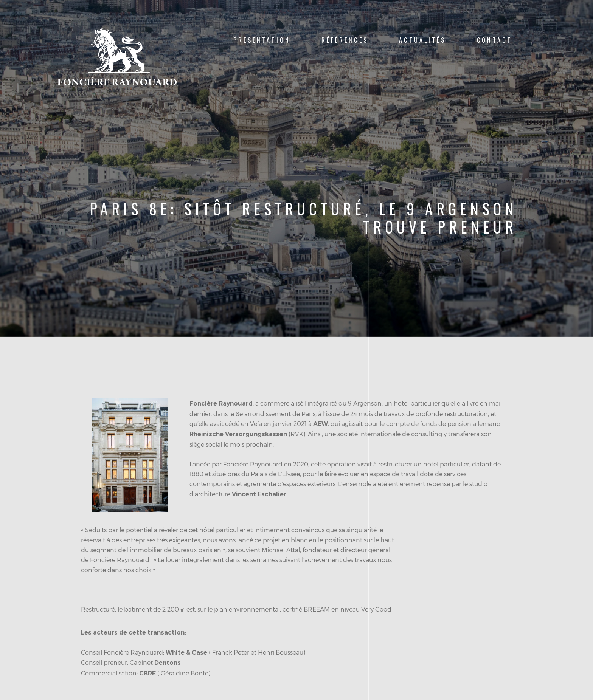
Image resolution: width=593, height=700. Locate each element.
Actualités (422, 40)
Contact (494, 40)
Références (345, 40)
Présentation (262, 40)
